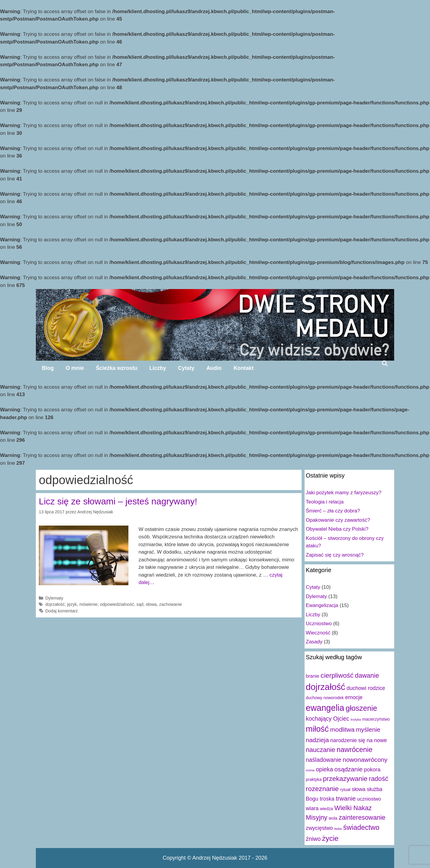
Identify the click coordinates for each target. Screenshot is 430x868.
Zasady (314, 642)
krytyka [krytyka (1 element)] (356, 719)
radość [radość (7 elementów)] (378, 779)
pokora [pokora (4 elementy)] (372, 770)
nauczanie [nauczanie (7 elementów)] (321, 750)
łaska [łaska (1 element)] (338, 829)
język (72, 604)
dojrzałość (55, 604)
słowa (151, 604)
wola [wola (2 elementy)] (333, 818)
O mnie (75, 368)
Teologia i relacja (325, 502)
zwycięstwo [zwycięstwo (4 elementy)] (319, 828)
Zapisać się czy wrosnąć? (335, 555)
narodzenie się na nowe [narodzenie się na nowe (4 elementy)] (359, 740)
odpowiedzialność (117, 604)
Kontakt (244, 368)
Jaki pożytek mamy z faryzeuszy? (344, 493)
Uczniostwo (319, 624)
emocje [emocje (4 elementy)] (354, 697)
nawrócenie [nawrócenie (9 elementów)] (354, 750)
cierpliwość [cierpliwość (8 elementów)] (337, 675)
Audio (214, 368)
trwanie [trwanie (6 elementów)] (346, 798)
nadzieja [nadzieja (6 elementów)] (317, 740)
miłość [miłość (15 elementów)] (317, 729)
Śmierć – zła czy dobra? (333, 511)
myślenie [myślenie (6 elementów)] (368, 729)
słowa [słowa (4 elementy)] (359, 789)
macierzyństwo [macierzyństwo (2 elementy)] (376, 719)
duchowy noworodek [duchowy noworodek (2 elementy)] (325, 698)
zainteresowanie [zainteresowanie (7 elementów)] (362, 817)
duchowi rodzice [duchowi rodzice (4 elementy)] (366, 688)
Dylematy (54, 598)
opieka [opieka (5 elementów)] (324, 769)
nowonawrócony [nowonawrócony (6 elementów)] (365, 760)
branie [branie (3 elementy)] (312, 676)
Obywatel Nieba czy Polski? (337, 529)
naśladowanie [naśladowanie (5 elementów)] (324, 760)
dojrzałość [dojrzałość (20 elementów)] (325, 687)
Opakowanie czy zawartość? (338, 520)
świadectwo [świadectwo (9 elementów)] (361, 827)
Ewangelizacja (322, 605)
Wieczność (318, 633)
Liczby (158, 368)
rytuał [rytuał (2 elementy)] (345, 790)
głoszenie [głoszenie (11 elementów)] (361, 708)
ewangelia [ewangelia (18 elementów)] (325, 708)
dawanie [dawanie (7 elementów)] (367, 675)
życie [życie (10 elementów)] (330, 838)
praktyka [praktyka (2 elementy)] (314, 779)
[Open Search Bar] (385, 363)
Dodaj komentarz (62, 611)
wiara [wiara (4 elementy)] (312, 808)
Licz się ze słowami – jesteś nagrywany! (118, 501)
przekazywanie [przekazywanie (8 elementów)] (345, 779)
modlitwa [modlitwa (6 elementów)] (343, 729)
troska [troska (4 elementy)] (327, 799)
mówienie (89, 604)
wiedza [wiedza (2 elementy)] (327, 809)
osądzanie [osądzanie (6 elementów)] (348, 769)
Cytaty (186, 368)
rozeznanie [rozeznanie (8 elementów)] (322, 789)
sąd (140, 604)
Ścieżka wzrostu (117, 368)
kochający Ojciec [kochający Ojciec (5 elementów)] (328, 719)
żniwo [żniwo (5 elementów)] (313, 839)
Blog (48, 368)
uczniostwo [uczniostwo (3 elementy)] (369, 799)
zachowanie (171, 604)
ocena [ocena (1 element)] (310, 770)
